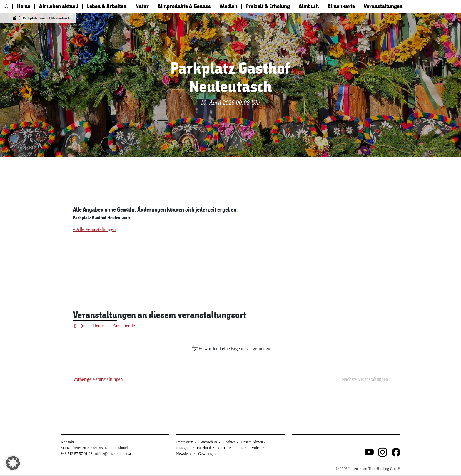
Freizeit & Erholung (268, 6)
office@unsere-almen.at (114, 454)
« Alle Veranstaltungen (94, 229)
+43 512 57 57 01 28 (76, 454)
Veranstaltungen (383, 6)
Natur (142, 6)
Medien (228, 6)
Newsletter (184, 454)
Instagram (184, 448)
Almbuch (309, 6)
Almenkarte (341, 6)
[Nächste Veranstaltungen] (82, 326)
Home (24, 6)
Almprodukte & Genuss (184, 6)
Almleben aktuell (59, 6)
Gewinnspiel (208, 454)
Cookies (229, 442)
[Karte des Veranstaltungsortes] (152, 262)
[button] (13, 463)
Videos (257, 448)
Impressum (185, 442)
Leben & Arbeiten (107, 6)
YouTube (224, 448)
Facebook (204, 448)
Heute (98, 326)
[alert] (232, 349)
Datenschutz (208, 442)
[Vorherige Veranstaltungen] (75, 326)
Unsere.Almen (252, 442)
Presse (241, 448)
